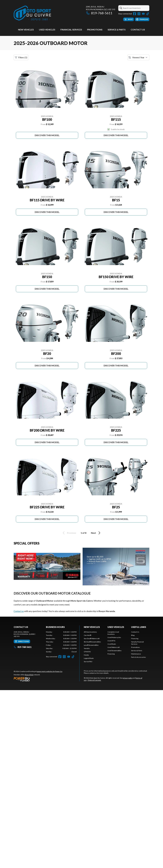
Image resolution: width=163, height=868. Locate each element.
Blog (133, 635)
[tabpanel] (61, 642)
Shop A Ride (29, 675)
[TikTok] (148, 14)
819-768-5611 (99, 13)
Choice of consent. (94, 680)
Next (96, 533)
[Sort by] (138, 57)
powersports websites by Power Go (49, 671)
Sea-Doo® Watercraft (92, 638)
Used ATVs (111, 641)
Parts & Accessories (139, 657)
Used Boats (112, 644)
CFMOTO (87, 652)
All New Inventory (90, 632)
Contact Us (138, 30)
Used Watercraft (114, 647)
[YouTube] (143, 14)
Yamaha (87, 648)
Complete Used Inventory (113, 633)
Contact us (19, 611)
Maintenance (136, 654)
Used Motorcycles (114, 637)
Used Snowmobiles (115, 651)
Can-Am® (88, 635)
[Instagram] (139, 14)
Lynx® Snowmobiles (91, 645)
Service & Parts (117, 30)
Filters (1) (21, 57)
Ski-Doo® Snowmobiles (92, 642)
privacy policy (128, 678)
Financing (111, 654)
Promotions (95, 30)
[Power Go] (38, 679)
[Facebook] (135, 14)
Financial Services (71, 30)
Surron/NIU (88, 662)
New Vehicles (26, 30)
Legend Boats (89, 658)
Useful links (139, 627)
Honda (86, 655)
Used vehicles (47, 30)
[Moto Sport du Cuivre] (32, 13)
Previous (69, 533)
